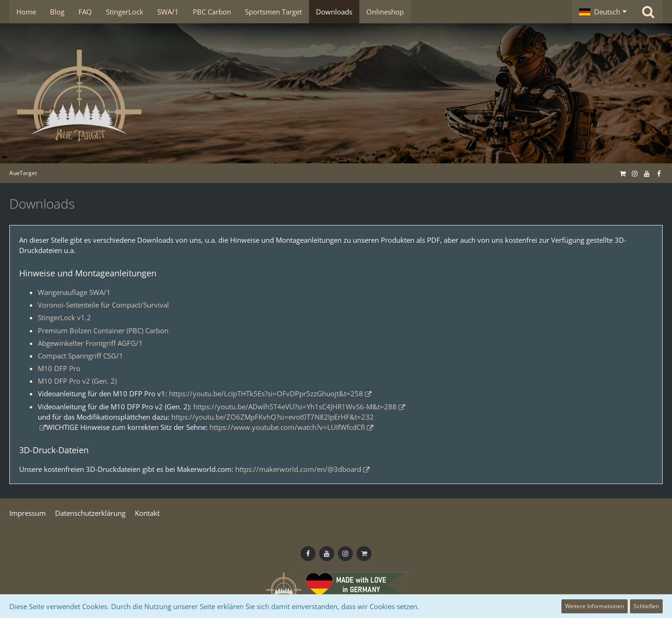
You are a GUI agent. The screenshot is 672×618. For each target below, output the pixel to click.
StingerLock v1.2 (64, 317)
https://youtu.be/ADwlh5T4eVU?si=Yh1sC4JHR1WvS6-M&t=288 (295, 407)
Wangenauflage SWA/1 (74, 292)
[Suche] (648, 12)
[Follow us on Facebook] (659, 173)
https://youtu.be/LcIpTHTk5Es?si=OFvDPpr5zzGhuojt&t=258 (266, 393)
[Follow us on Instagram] (635, 173)
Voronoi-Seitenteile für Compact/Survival (103, 305)
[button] (603, 12)
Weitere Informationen (595, 606)
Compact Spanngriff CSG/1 (80, 356)
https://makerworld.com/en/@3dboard (298, 469)
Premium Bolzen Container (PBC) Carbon (103, 330)
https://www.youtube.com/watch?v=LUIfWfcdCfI (287, 427)
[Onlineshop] (623, 173)
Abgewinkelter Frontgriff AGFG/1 (90, 343)
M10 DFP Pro (59, 368)
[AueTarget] (336, 96)
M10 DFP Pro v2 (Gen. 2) (77, 381)
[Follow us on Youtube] (647, 173)
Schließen (646, 606)
